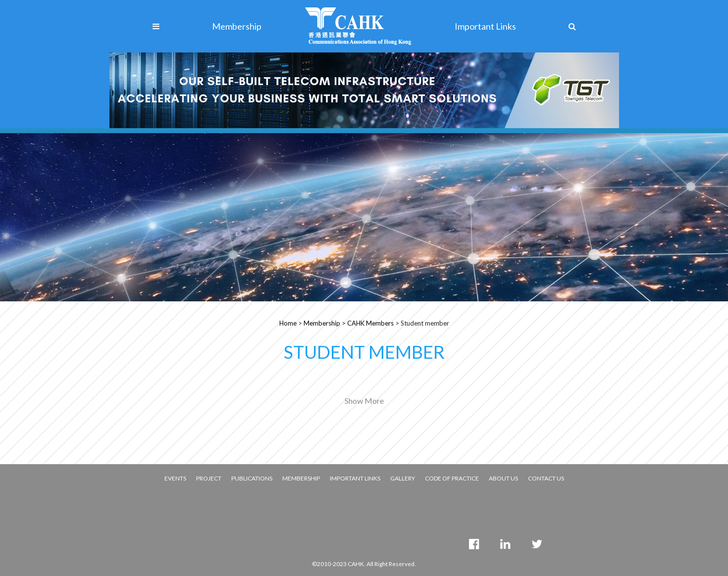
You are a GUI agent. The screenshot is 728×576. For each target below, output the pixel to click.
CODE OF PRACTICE (452, 478)
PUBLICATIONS (252, 478)
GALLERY (403, 478)
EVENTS (175, 478)
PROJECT (209, 478)
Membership (237, 26)
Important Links (485, 26)
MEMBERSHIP (301, 478)
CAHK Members (370, 323)
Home (288, 323)
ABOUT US (503, 478)
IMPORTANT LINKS (355, 478)
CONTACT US (546, 478)
